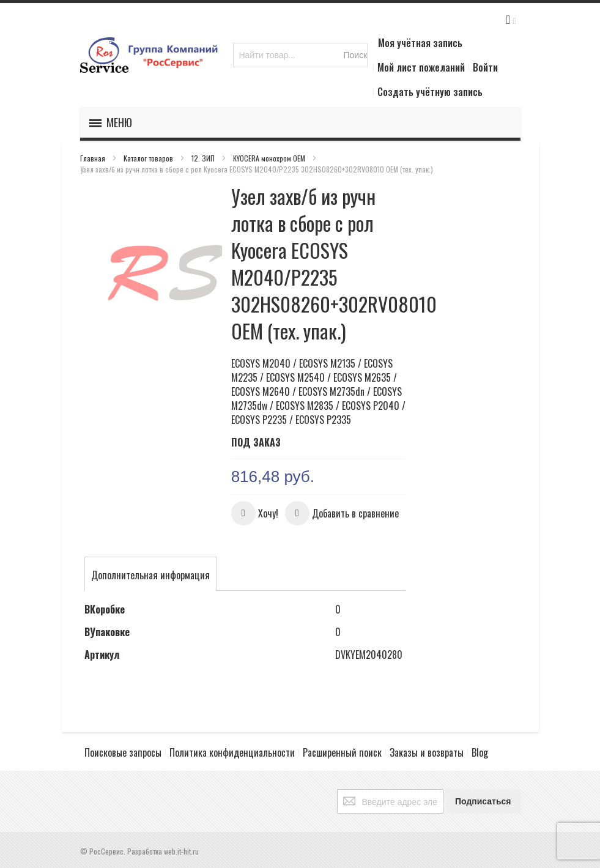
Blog (480, 752)
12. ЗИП (204, 158)
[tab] (150, 575)
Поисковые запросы (123, 752)
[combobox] (300, 55)
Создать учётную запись (430, 92)
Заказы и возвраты (427, 752)
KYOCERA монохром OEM (270, 158)
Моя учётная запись (420, 43)
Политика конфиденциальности (232, 752)
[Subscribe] (483, 801)
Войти (485, 67)
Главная (94, 158)
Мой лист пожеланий (421, 67)
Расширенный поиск (342, 752)
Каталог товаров (149, 158)
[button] (255, 513)
